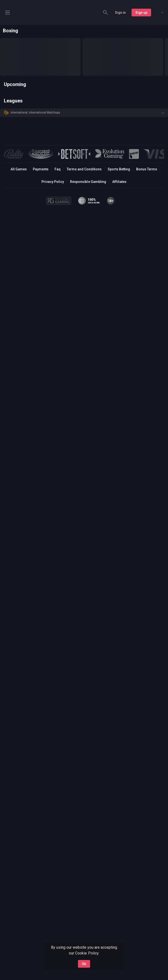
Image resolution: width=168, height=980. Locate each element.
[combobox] (159, 13)
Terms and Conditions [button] (84, 169)
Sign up (141, 13)
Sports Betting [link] (119, 169)
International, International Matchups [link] (35, 113)
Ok (84, 964)
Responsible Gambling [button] (88, 182)
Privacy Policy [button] (53, 182)
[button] (84, 113)
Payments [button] (41, 169)
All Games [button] (19, 169)
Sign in (120, 13)
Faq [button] (58, 169)
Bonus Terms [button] (147, 169)
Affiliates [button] (119, 182)
